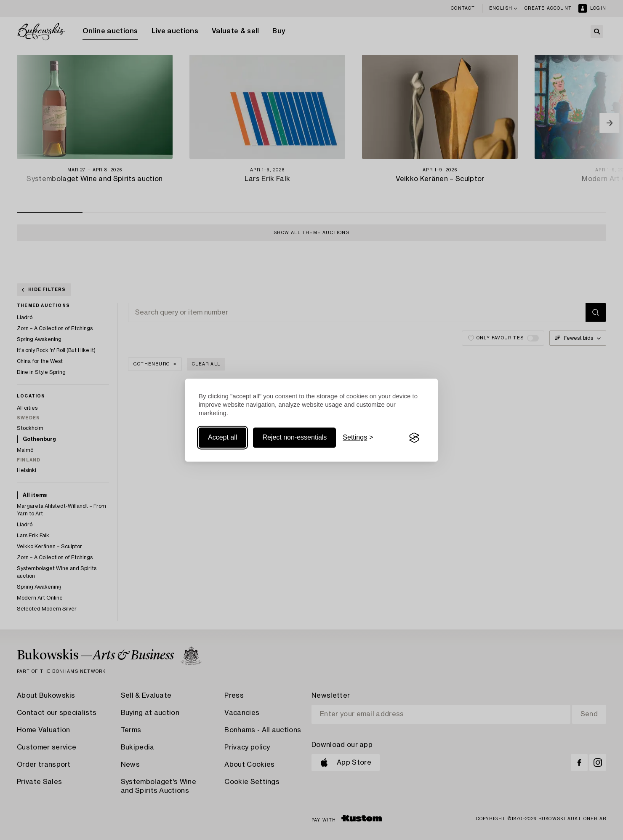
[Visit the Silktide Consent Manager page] (414, 438)
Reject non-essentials (294, 438)
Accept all (222, 438)
